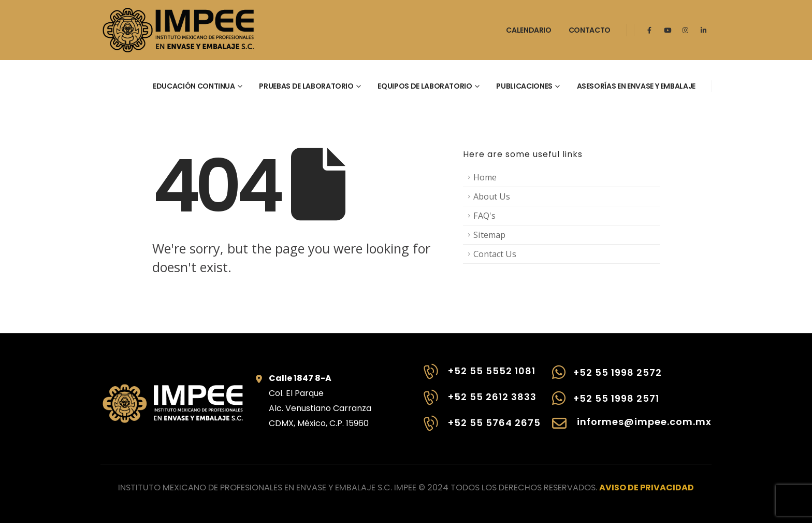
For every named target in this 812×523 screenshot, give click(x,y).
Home (485, 177)
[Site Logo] (178, 30)
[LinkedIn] (704, 30)
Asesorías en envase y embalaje (636, 86)
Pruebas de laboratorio (306, 86)
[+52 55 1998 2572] (632, 377)
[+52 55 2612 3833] (481, 403)
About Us (492, 196)
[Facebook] (649, 30)
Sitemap (489, 235)
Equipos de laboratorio (425, 86)
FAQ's (484, 216)
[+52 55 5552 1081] (481, 377)
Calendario (529, 30)
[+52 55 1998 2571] (632, 403)
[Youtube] (668, 30)
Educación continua (194, 86)
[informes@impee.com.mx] (632, 429)
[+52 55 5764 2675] (481, 429)
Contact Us (495, 254)
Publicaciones (524, 86)
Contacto (590, 30)
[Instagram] (686, 30)
